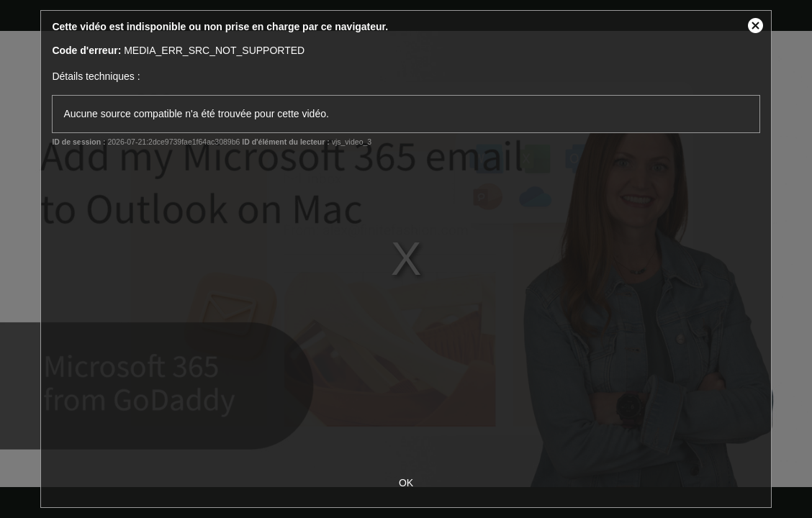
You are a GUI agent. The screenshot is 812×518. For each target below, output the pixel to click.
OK (406, 483)
